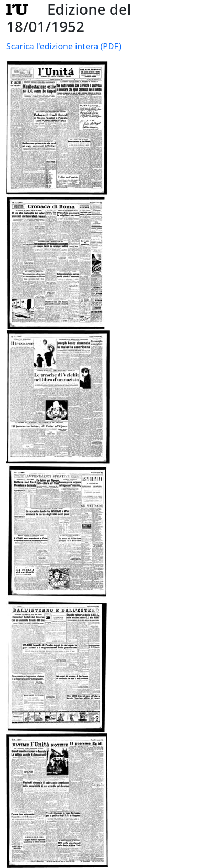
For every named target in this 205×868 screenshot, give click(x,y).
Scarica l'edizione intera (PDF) (64, 46)
